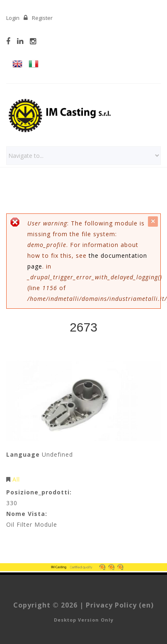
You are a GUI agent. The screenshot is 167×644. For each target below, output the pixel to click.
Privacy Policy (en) (120, 605)
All (16, 479)
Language (23, 454)
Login (13, 18)
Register (42, 18)
